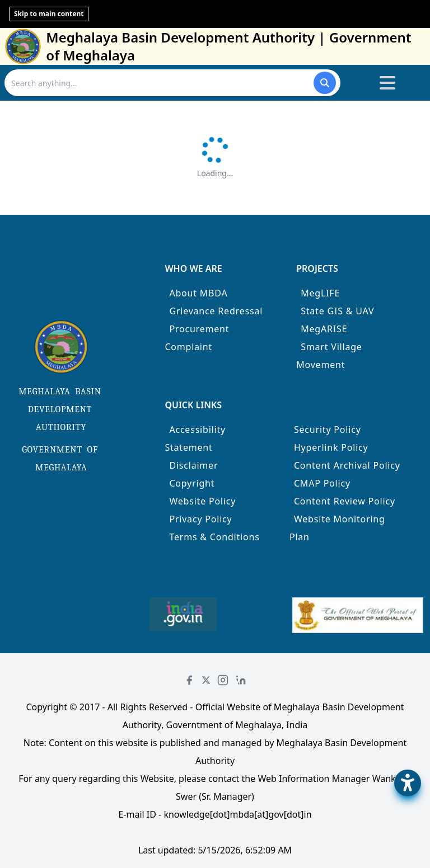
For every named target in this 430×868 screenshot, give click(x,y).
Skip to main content (49, 14)
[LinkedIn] (241, 680)
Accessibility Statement (195, 438)
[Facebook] (189, 680)
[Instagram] (223, 680)
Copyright (192, 483)
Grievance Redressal (216, 311)
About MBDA (198, 293)
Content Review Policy (345, 501)
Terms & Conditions (214, 537)
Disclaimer (193, 465)
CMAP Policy (322, 483)
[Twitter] (206, 680)
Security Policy (328, 430)
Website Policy (202, 501)
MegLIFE (320, 293)
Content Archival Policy (347, 465)
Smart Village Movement (329, 356)
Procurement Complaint (197, 338)
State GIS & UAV (337, 311)
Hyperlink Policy (331, 447)
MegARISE (324, 329)
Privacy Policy (200, 519)
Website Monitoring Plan (337, 528)
